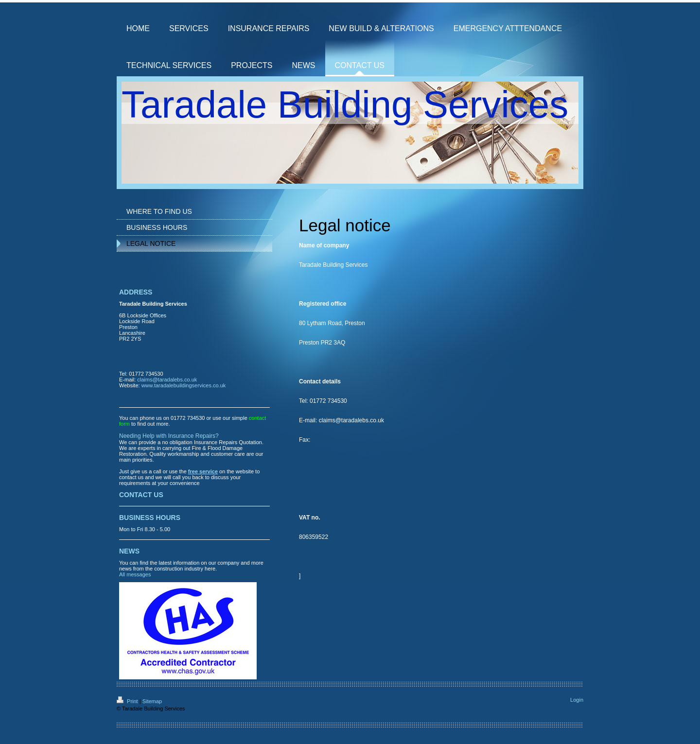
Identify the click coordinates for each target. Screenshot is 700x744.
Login (577, 700)
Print (128, 701)
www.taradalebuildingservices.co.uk (184, 385)
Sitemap (152, 701)
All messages (135, 574)
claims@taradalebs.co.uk (167, 380)
